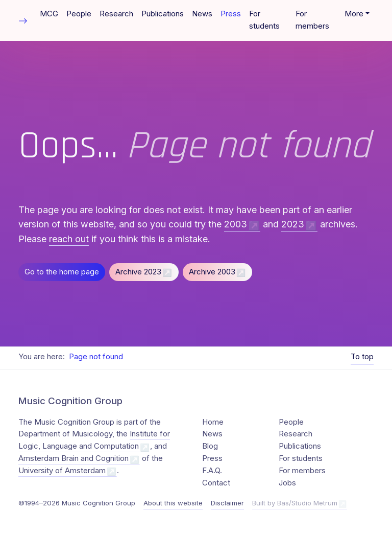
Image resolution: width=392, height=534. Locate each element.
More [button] (354, 14)
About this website (173, 503)
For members (312, 20)
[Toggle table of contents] (23, 20)
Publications (163, 14)
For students (264, 20)
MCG (49, 14)
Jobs (287, 483)
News (202, 14)
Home (213, 422)
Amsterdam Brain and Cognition (73, 458)
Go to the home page (62, 272)
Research (116, 14)
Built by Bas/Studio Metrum (295, 503)
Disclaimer (227, 503)
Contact (216, 483)
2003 (236, 224)
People (79, 14)
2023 (293, 224)
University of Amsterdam (62, 471)
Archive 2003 (212, 272)
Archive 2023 (138, 272)
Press (231, 14)
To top (362, 357)
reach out (69, 239)
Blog (210, 446)
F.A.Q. (212, 471)
